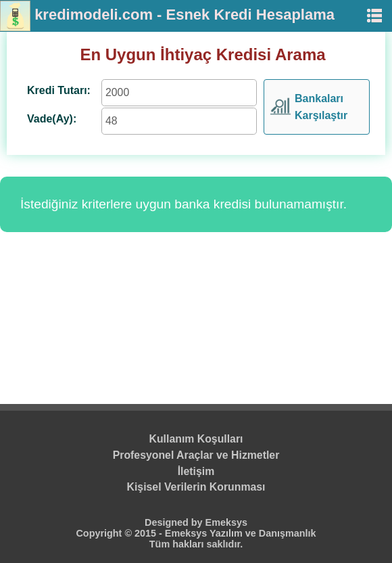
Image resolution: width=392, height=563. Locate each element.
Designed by (175, 522)
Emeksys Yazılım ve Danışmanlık (241, 533)
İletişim (196, 471)
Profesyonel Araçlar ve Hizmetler (196, 455)
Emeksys (226, 522)
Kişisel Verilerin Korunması (196, 487)
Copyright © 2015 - (120, 533)
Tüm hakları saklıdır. (196, 544)
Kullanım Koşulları (196, 439)
